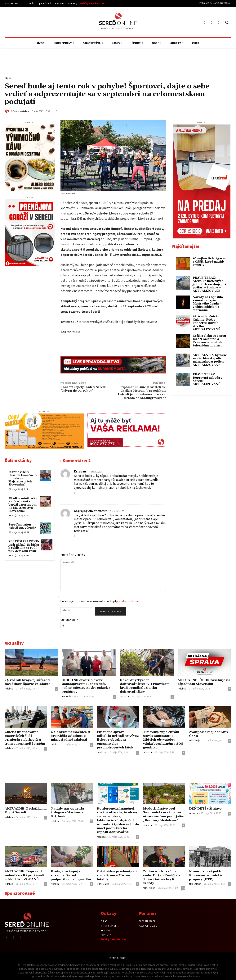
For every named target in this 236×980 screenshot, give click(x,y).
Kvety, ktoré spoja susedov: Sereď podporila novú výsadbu (72, 875)
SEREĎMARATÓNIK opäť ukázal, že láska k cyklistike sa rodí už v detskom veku (24, 546)
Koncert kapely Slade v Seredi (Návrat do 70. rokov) (83, 389)
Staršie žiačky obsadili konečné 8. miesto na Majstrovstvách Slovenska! (23, 478)
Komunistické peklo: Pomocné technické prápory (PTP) (207, 875)
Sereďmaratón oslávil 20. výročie (22, 526)
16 (183, 888)
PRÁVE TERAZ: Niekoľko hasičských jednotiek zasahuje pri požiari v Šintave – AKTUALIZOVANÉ (209, 284)
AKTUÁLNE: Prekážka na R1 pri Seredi (23, 811)
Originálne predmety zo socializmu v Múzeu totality (117, 875)
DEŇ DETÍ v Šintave (206, 809)
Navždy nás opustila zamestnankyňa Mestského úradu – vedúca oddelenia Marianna (208, 304)
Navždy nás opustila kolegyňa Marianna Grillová (68, 813)
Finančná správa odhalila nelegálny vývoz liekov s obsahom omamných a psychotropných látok (117, 740)
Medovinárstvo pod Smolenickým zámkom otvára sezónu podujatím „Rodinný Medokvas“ (163, 816)
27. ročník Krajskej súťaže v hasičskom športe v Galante (28, 682)
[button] (227, 22)
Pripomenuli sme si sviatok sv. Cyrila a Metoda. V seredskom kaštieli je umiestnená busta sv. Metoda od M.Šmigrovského (142, 393)
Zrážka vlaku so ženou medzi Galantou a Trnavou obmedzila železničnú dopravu (209, 341)
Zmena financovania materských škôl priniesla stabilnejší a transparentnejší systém (25, 738)
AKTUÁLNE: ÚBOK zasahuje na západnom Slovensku (204, 682)
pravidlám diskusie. (128, 601)
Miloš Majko (195, 741)
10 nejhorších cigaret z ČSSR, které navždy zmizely (209, 262)
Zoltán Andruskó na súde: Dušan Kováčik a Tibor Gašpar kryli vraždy (162, 877)
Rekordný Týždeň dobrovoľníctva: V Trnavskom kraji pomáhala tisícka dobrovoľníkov (146, 686)
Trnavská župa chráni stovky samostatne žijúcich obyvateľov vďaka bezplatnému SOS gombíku (163, 740)
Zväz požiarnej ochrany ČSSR (209, 734)
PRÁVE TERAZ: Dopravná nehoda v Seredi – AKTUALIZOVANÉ (208, 379)
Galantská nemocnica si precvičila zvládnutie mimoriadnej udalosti (71, 736)
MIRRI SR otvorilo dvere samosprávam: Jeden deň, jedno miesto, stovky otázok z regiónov (87, 686)
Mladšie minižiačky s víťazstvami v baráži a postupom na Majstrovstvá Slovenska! (23, 505)
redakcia (25, 111)
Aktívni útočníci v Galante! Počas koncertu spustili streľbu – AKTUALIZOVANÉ (207, 323)
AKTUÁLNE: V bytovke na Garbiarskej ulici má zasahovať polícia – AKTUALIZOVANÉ (210, 360)
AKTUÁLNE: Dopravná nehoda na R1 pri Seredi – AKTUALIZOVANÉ (25, 875)
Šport (9, 78)
